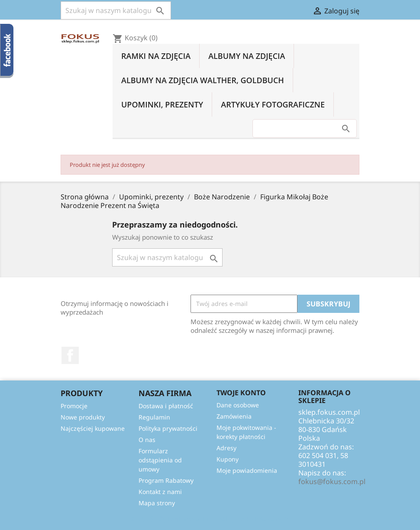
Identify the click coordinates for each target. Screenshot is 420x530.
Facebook (70, 355)
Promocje (74, 406)
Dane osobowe (238, 405)
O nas (147, 440)
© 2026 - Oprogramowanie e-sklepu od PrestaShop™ (210, 519)
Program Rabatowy (166, 480)
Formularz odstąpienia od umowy (160, 460)
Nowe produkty (83, 417)
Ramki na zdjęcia (156, 56)
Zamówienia (234, 416)
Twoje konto (241, 393)
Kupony (228, 459)
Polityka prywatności (168, 428)
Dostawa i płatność (166, 406)
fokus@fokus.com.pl (332, 481)
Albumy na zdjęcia (247, 56)
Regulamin (154, 417)
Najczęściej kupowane (93, 428)
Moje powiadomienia (247, 470)
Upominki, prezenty (162, 104)
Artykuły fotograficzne (273, 104)
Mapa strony (157, 503)
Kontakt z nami (160, 492)
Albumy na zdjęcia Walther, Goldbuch (203, 80)
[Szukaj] (116, 10)
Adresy (226, 448)
